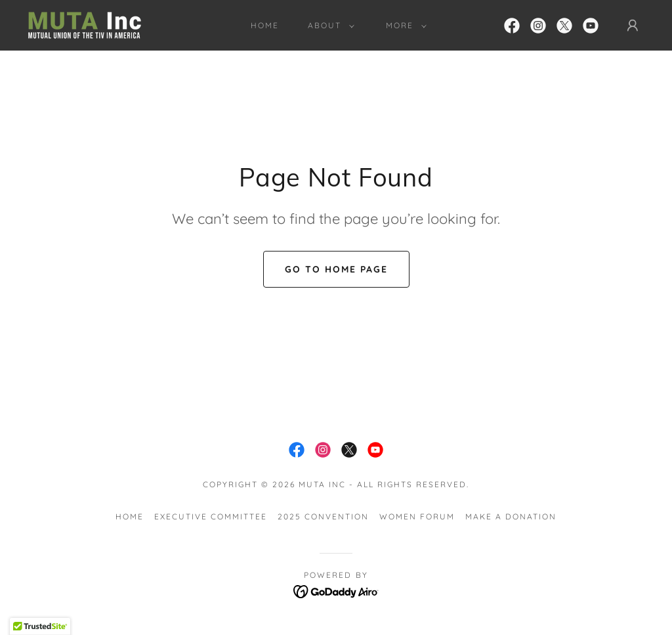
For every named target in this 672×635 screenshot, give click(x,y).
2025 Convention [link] (323, 516)
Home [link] (265, 25)
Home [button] (130, 516)
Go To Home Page (336, 269)
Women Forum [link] (417, 516)
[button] (328, 26)
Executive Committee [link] (211, 516)
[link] (84, 24)
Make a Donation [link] (511, 516)
